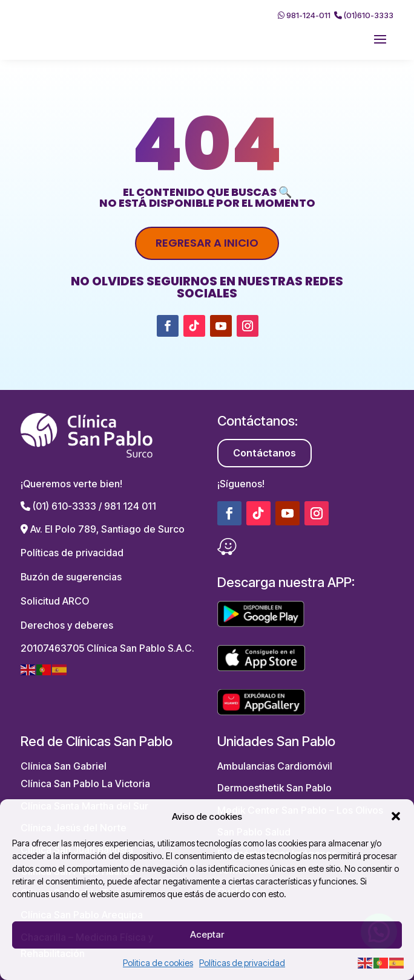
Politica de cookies (158, 963)
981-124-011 (304, 15)
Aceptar (207, 934)
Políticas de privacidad (242, 963)
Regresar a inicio (207, 243)
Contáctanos (264, 453)
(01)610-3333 (364, 15)
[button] (396, 816)
